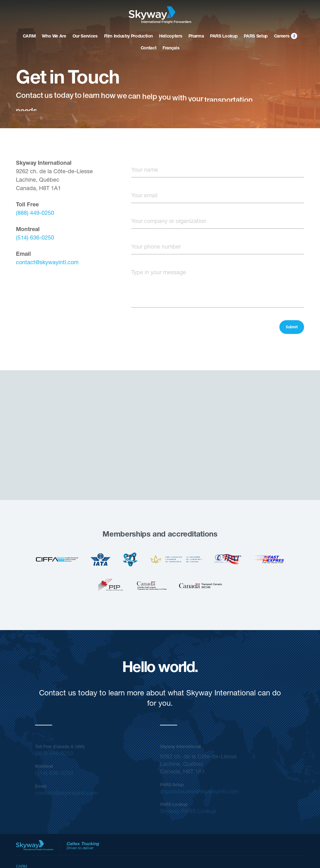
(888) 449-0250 (35, 214)
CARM (29, 37)
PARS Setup (256, 37)
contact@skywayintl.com (47, 263)
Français (171, 48)
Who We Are (54, 37)
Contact (149, 48)
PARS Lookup (224, 37)
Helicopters (171, 37)
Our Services (85, 37)
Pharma (196, 37)
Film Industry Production (129, 37)
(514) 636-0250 (35, 238)
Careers (286, 36)
